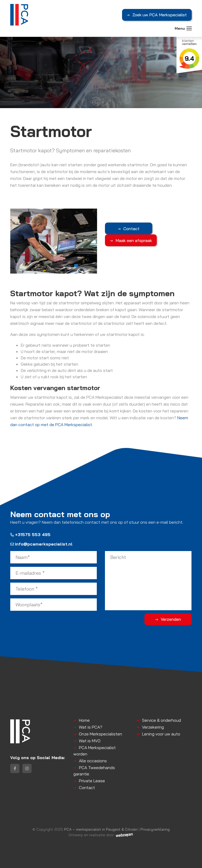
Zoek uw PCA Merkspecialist (160, 15)
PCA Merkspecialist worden (95, 751)
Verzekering (153, 727)
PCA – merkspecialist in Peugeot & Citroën (101, 829)
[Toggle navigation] (189, 28)
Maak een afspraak (134, 240)
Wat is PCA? (91, 727)
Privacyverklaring (155, 829)
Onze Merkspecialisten (100, 734)
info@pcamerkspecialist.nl (41, 544)
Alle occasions (93, 761)
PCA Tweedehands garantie (94, 771)
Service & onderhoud (161, 720)
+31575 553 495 (30, 534)
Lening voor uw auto (161, 734)
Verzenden (171, 619)
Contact (131, 229)
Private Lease (92, 781)
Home (84, 720)
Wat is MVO (90, 741)
